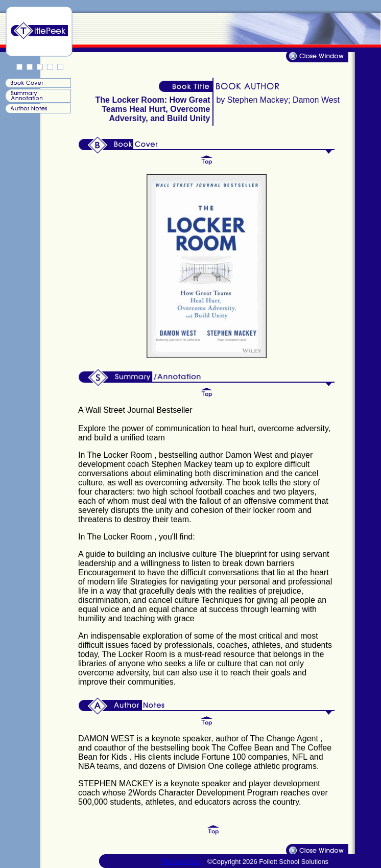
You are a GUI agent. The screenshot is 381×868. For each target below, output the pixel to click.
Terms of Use (181, 862)
